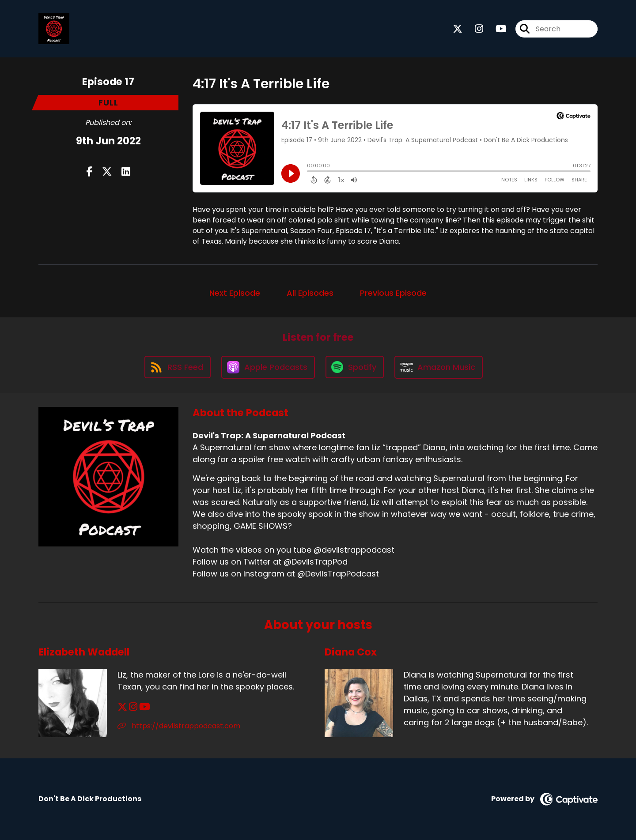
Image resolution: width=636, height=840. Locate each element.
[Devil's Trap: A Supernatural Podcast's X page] (458, 29)
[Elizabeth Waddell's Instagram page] (133, 707)
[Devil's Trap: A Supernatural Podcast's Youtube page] (496, 29)
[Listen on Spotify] (355, 367)
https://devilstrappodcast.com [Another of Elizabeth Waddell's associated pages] (179, 726)
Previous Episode (393, 293)
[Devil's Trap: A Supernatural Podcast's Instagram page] (474, 29)
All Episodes (310, 293)
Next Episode (235, 293)
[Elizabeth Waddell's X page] (122, 707)
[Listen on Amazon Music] (439, 367)
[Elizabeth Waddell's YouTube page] (145, 707)
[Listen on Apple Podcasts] (268, 367)
